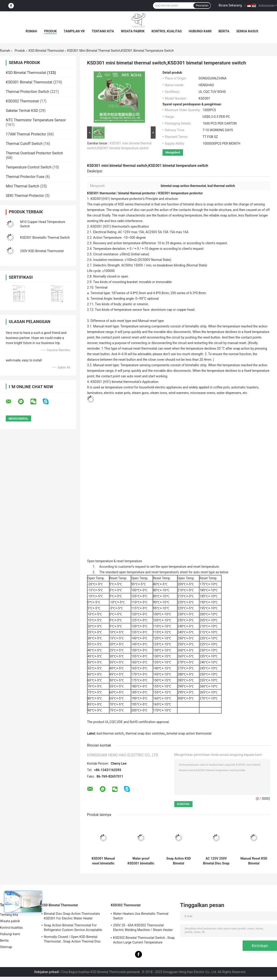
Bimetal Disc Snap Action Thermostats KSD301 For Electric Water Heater (72, 916)
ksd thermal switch (110, 733)
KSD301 (96, 226)
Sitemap (6, 947)
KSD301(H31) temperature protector (116, 199)
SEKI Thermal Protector (25, 196)
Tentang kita (103, 31)
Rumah (31, 31)
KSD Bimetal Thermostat (46, 51)
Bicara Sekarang (230, 5)
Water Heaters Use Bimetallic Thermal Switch (141, 916)
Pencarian (202, 6)
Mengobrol (173, 152)
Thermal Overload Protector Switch (34, 153)
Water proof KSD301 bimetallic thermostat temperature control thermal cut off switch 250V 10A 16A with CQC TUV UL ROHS (141, 861)
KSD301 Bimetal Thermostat (29, 82)
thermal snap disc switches (145, 733)
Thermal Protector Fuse (25, 177)
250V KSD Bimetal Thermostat (42, 251)
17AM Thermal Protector (26, 134)
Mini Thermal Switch (23, 186)
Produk (50, 31)
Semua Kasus (247, 31)
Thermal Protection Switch (27, 92)
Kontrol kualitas (167, 31)
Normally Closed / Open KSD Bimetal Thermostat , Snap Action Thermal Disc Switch (72, 940)
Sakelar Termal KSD (22, 111)
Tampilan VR (74, 31)
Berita (224, 31)
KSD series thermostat (134, 204)
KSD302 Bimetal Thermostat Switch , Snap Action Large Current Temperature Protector (144, 941)
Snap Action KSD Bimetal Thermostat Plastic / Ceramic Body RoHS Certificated (178, 861)
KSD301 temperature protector (181, 193)
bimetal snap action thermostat (189, 733)
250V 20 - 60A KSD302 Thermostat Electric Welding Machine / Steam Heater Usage (143, 928)
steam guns (140, 393)
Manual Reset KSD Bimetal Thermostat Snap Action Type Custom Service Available (254, 861)
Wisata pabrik (133, 31)
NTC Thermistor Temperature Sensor (36, 120)
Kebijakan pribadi (47, 972)
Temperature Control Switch (29, 167)
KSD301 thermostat (101, 193)
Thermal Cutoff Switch (24, 144)
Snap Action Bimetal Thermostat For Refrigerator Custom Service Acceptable (73, 928)
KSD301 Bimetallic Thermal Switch (45, 238)
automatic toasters (245, 387)
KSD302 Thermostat (22, 101)
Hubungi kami (200, 31)
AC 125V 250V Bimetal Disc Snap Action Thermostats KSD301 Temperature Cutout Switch (216, 861)
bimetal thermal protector (137, 193)
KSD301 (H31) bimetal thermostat (114, 382)
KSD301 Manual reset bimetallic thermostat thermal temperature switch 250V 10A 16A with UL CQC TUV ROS (103, 861)
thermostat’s (121, 226)
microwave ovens (203, 393)
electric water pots (117, 393)
